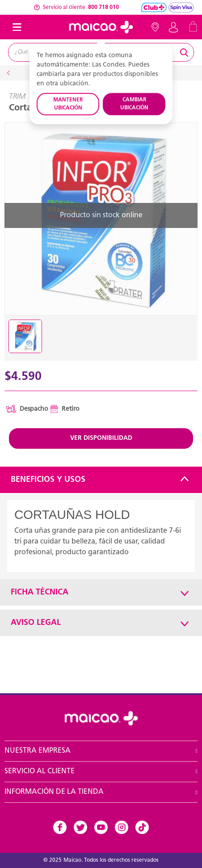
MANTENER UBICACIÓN (68, 104)
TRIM (17, 97)
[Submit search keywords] (185, 52)
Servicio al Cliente (40, 771)
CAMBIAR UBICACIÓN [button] (134, 104)
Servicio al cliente (76, 8)
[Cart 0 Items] (193, 26)
